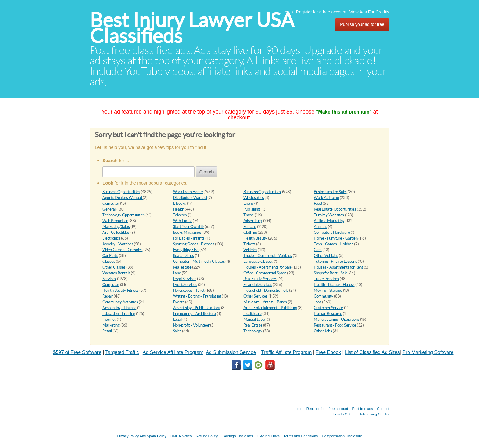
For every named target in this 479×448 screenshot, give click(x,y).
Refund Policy (207, 436)
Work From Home (188, 192)
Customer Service (328, 308)
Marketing (111, 325)
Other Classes (114, 267)
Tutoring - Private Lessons (335, 261)
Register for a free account (321, 12)
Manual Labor (255, 319)
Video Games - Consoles (122, 250)
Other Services (256, 296)
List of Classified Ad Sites (372, 352)
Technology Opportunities (124, 215)
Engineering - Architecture (194, 314)
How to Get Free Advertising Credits (361, 414)
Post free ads (362, 408)
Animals (320, 227)
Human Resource (328, 314)
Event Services (185, 285)
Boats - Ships (183, 256)
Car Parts (110, 256)
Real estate (182, 267)
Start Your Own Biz (188, 227)
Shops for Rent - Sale (331, 273)
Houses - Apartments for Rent (338, 267)
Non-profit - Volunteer (191, 325)
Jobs (317, 302)
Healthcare (253, 314)
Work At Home (326, 198)
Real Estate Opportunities (335, 209)
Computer (111, 203)
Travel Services (326, 279)
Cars (318, 250)
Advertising (253, 221)
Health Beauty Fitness (121, 290)
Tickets (249, 244)
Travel (249, 215)
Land (177, 273)
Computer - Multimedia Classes (199, 261)
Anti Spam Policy (153, 436)
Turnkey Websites (329, 215)
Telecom (180, 215)
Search (207, 172)
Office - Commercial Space (265, 273)
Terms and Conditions (301, 436)
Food (318, 203)
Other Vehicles (326, 256)
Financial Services (258, 285)
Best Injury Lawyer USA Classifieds (192, 28)
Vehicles (250, 250)
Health (179, 209)
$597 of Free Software (77, 352)
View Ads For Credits (369, 12)
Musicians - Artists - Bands (265, 302)
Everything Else (186, 250)
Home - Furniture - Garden (336, 238)
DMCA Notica (181, 436)
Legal (177, 319)
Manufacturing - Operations (336, 319)
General (109, 209)
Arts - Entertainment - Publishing (270, 308)
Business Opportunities (121, 192)
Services (109, 279)
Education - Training (119, 314)
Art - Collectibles (116, 232)
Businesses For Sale (330, 192)
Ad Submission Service (231, 352)
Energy (249, 203)
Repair (108, 296)
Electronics (111, 238)
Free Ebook (328, 352)
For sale (250, 227)
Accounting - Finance (119, 308)
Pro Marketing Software (428, 352)
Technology (253, 331)
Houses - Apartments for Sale (268, 267)
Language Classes (258, 261)
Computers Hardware (332, 232)
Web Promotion (115, 221)
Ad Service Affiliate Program (173, 352)
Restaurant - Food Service (335, 325)
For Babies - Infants (189, 238)
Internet (109, 319)
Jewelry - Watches (118, 244)
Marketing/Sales (116, 227)
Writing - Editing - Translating (197, 296)
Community (324, 296)
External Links (268, 436)
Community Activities (120, 302)
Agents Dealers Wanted (122, 198)
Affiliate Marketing (329, 221)
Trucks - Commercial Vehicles (268, 256)
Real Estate (253, 325)
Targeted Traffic (122, 352)
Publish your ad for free (362, 24)
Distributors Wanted (190, 198)
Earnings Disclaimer (238, 436)
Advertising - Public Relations (197, 308)
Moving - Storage (328, 290)
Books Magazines (187, 232)
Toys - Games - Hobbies (333, 244)
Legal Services (185, 279)
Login (287, 12)
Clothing (250, 232)
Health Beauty (255, 238)
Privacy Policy (128, 436)
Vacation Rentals (116, 273)
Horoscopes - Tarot (189, 290)
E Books (179, 203)
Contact (383, 408)
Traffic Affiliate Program (286, 352)
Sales (177, 331)
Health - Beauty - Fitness (334, 285)
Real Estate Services (260, 279)
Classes (109, 261)
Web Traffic (183, 221)
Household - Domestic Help (266, 290)
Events (179, 302)
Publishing (252, 209)
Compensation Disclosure (342, 436)
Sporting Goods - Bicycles (194, 244)
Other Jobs (323, 331)
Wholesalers (254, 198)
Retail (107, 331)
